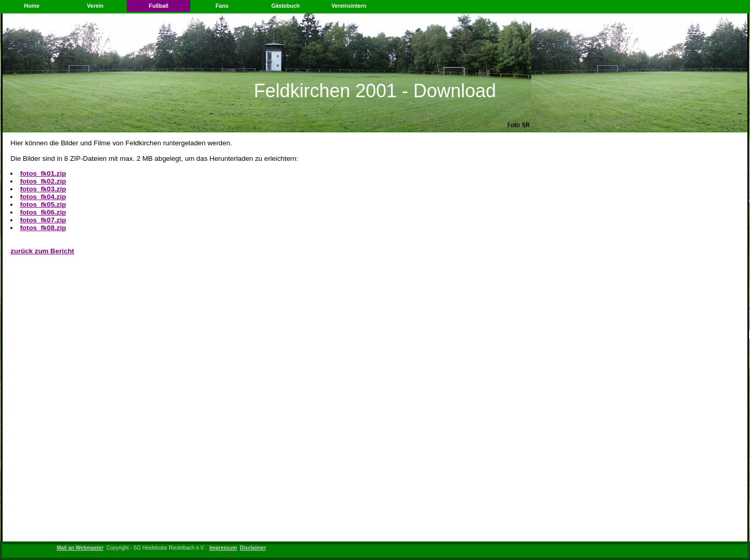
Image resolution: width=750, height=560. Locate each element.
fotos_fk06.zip (43, 212)
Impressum (223, 548)
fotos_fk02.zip (43, 181)
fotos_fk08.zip (43, 228)
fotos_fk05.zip (43, 205)
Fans (222, 6)
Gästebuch (285, 6)
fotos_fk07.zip (43, 220)
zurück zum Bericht (42, 251)
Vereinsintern (349, 6)
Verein (95, 6)
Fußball (159, 6)
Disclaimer (253, 548)
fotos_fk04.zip (43, 197)
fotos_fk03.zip (43, 189)
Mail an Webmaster (80, 548)
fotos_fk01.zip (43, 173)
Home (32, 6)
